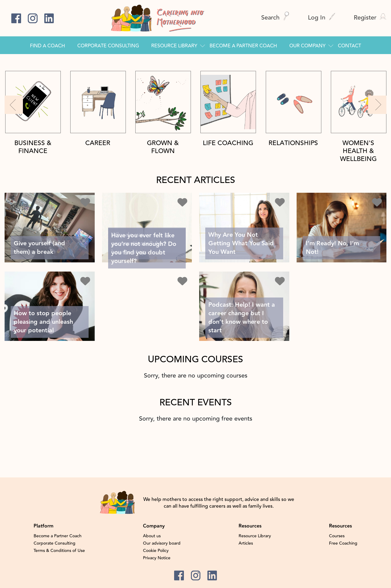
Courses (337, 536)
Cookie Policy (156, 551)
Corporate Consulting (108, 46)
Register (370, 18)
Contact (349, 46)
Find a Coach (48, 46)
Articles (246, 543)
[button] (14, 105)
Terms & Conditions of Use (59, 551)
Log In (322, 18)
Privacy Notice (157, 558)
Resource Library (174, 46)
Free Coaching (343, 543)
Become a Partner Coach (243, 46)
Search (275, 18)
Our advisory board (162, 543)
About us (152, 536)
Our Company (307, 46)
